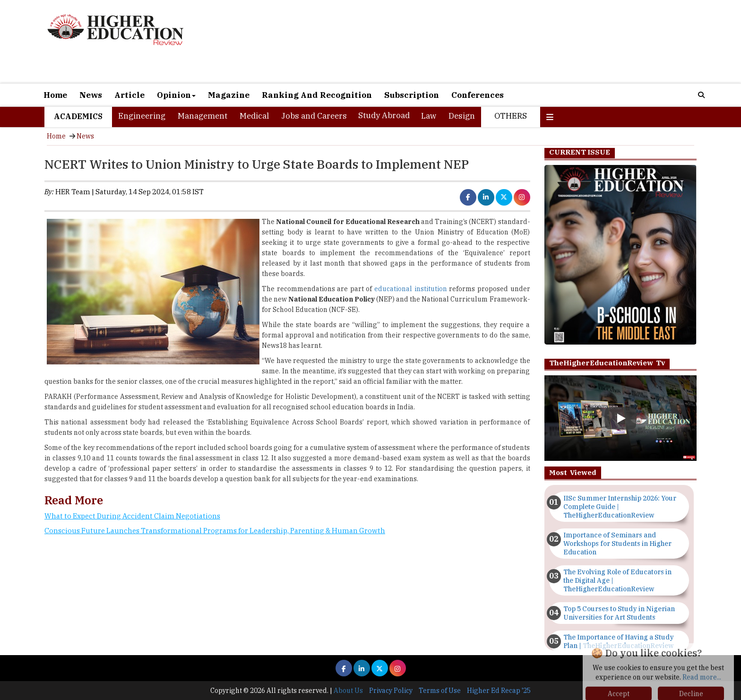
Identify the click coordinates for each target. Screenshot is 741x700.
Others (511, 116)
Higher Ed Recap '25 (499, 691)
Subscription (412, 95)
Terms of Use (440, 691)
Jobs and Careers (314, 116)
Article (129, 95)
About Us (348, 691)
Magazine (229, 95)
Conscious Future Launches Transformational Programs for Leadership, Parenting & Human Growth (215, 531)
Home (55, 95)
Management (202, 116)
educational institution (411, 289)
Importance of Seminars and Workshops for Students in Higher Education (617, 544)
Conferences (478, 95)
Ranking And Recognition (317, 95)
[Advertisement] (479, 42)
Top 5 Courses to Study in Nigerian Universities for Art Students (619, 613)
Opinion (176, 95)
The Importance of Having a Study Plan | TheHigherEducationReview (619, 641)
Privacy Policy (391, 691)
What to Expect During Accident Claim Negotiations (132, 516)
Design (462, 116)
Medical (254, 116)
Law (429, 116)
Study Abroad (384, 115)
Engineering (142, 116)
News (91, 95)
